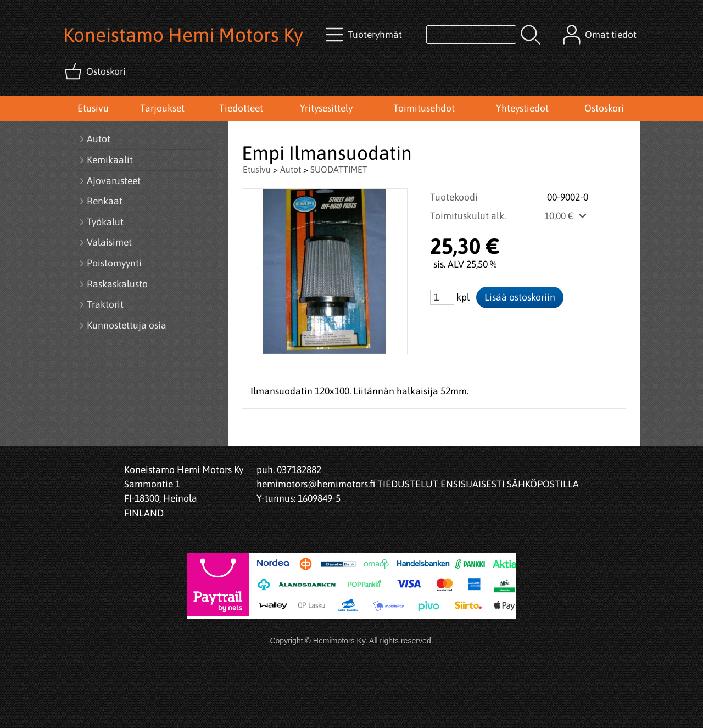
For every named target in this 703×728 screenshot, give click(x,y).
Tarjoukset (162, 108)
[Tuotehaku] (471, 35)
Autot (291, 169)
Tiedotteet (241, 108)
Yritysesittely (326, 108)
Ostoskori (604, 108)
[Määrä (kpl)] (442, 297)
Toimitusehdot (424, 108)
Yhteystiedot (522, 108)
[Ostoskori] (96, 71)
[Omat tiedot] (601, 35)
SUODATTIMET (339, 169)
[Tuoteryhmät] (365, 35)
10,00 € (566, 216)
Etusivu (93, 108)
